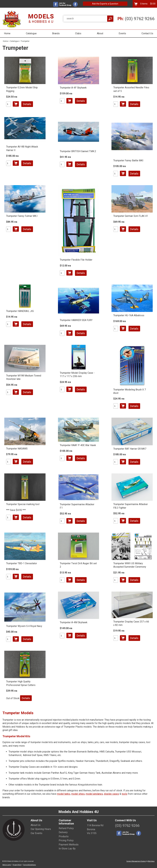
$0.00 (153, 4)
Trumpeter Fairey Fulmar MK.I (22, 216)
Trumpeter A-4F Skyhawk (73, 88)
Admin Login (7, 865)
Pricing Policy (66, 840)
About (100, 33)
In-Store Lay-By (67, 849)
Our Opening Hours (41, 829)
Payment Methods (69, 845)
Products (64, 836)
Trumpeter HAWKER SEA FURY (76, 320)
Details (27, 104)
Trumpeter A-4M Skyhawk (74, 622)
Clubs (78, 33)
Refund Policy (66, 828)
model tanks (64, 794)
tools (124, 794)
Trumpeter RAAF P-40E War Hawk (78, 445)
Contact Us (147, 33)
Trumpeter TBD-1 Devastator (22, 563)
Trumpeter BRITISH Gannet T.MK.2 (78, 151)
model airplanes (94, 794)
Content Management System (136, 861)
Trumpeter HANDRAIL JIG (20, 311)
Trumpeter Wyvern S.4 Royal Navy (24, 626)
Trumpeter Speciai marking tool (23, 504)
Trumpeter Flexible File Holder (76, 260)
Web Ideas (151, 861)
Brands (56, 33)
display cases (111, 794)
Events (122, 33)
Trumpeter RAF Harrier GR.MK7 (130, 449)
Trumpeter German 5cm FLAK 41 (131, 216)
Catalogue (31, 33)
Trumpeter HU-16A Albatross (129, 315)
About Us (36, 825)
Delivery (63, 832)
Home (7, 33)
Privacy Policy (17, 865)
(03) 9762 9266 (136, 19)
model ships (78, 794)
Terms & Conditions (30, 865)
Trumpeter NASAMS (17, 449)
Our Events (36, 833)
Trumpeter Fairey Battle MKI (128, 160)
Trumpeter (25, 41)
